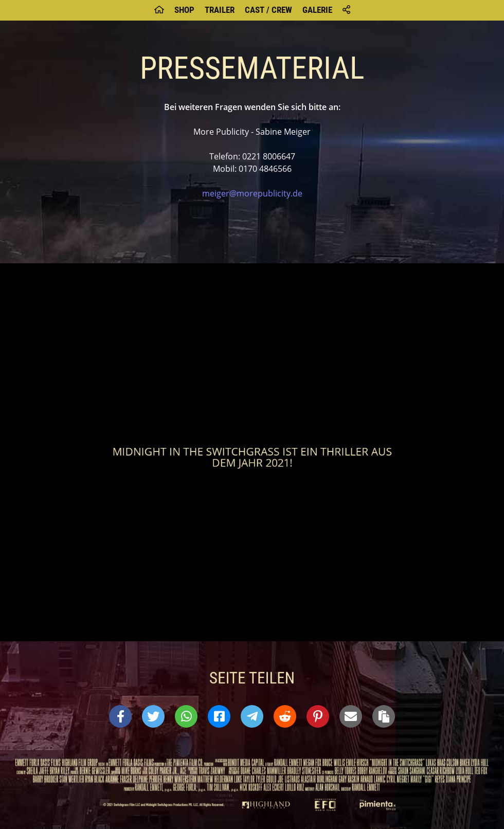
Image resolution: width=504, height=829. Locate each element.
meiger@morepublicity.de (252, 193)
